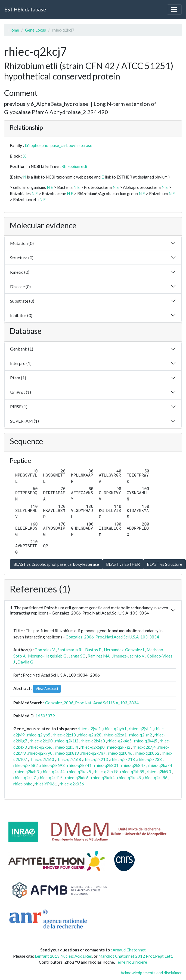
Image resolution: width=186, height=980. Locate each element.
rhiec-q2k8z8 (67, 753)
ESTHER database (25, 9)
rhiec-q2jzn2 (141, 735)
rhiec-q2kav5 (79, 772)
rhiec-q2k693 (52, 765)
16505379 (45, 716)
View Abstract (47, 689)
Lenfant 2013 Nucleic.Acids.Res (63, 956)
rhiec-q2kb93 (159, 772)
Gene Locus (35, 30)
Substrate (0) (22, 301)
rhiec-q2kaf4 (53, 772)
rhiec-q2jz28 (90, 735)
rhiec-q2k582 (26, 765)
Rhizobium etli (74, 166)
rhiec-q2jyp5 (39, 735)
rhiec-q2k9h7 (93, 753)
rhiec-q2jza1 (115, 735)
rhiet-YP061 (46, 784)
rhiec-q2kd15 (50, 778)
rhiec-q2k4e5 (120, 741)
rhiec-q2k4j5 (146, 741)
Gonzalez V (45, 650)
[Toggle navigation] (174, 10)
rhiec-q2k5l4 (66, 747)
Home (14, 30)
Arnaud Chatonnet (129, 950)
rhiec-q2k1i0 (41, 741)
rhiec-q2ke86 (155, 778)
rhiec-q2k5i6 (41, 747)
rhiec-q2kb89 (132, 772)
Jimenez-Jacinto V (128, 656)
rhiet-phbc (23, 784)
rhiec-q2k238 (150, 759)
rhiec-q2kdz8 (129, 778)
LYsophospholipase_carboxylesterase (58, 145)
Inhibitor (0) (21, 315)
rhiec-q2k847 (133, 765)
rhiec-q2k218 (123, 759)
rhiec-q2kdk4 (103, 778)
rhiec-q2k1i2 (67, 741)
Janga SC (77, 656)
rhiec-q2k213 (96, 759)
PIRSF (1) (19, 406)
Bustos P (93, 650)
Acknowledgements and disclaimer (151, 973)
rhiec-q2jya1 (89, 729)
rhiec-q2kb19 (106, 772)
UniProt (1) (21, 392)
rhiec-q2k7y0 (40, 753)
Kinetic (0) (20, 272)
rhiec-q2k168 (69, 759)
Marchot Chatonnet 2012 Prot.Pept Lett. (136, 956)
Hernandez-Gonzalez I (124, 650)
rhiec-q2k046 (120, 753)
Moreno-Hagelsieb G (47, 656)
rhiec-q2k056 (72, 784)
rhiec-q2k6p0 (93, 747)
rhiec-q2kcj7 (25, 778)
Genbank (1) (22, 349)
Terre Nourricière (131, 962)
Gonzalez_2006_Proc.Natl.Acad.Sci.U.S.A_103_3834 (112, 637)
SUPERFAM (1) (24, 421)
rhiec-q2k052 (147, 753)
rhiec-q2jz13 (64, 735)
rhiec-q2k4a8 (93, 741)
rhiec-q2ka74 (160, 765)
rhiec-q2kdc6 (77, 778)
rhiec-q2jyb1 (115, 729)
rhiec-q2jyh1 (140, 729)
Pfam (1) (18, 378)
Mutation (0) (22, 243)
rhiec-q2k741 (79, 765)
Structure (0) (22, 258)
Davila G (25, 662)
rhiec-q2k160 (42, 759)
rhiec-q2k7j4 (144, 747)
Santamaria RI (70, 650)
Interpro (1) (21, 363)
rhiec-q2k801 (106, 765)
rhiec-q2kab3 (27, 772)
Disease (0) (20, 286)
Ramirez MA (99, 656)
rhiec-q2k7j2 (119, 747)
